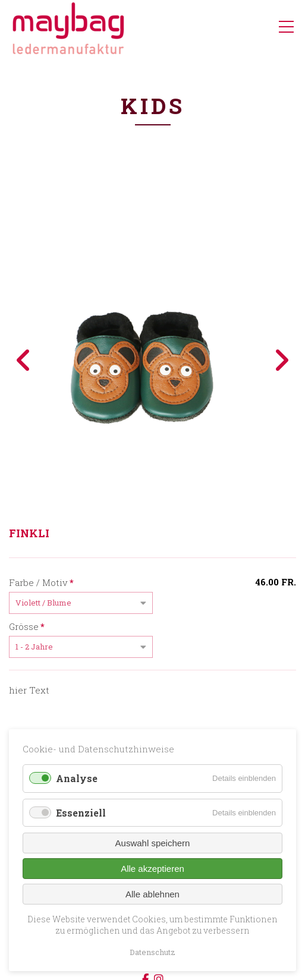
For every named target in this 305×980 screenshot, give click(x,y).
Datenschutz (152, 952)
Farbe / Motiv (41, 582)
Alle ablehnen (152, 894)
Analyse (77, 778)
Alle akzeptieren (152, 869)
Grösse (27, 626)
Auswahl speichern (153, 843)
